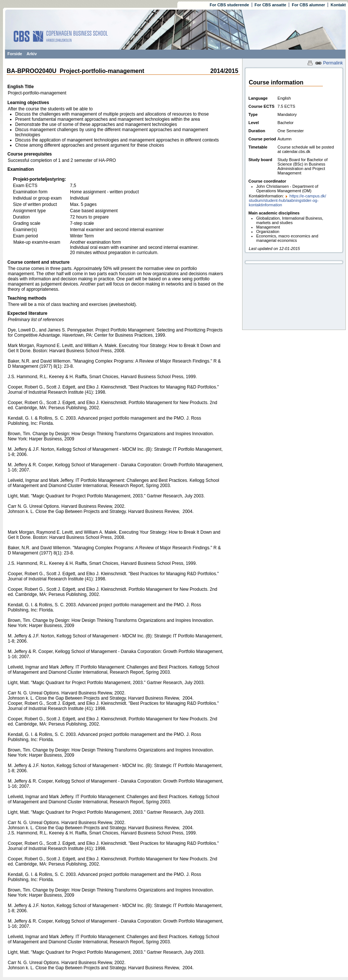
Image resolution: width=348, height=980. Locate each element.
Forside (15, 54)
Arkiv (32, 54)
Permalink (329, 63)
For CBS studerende (229, 5)
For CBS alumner (308, 5)
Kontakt (338, 5)
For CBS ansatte (271, 5)
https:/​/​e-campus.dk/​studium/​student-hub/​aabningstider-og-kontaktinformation (287, 200)
